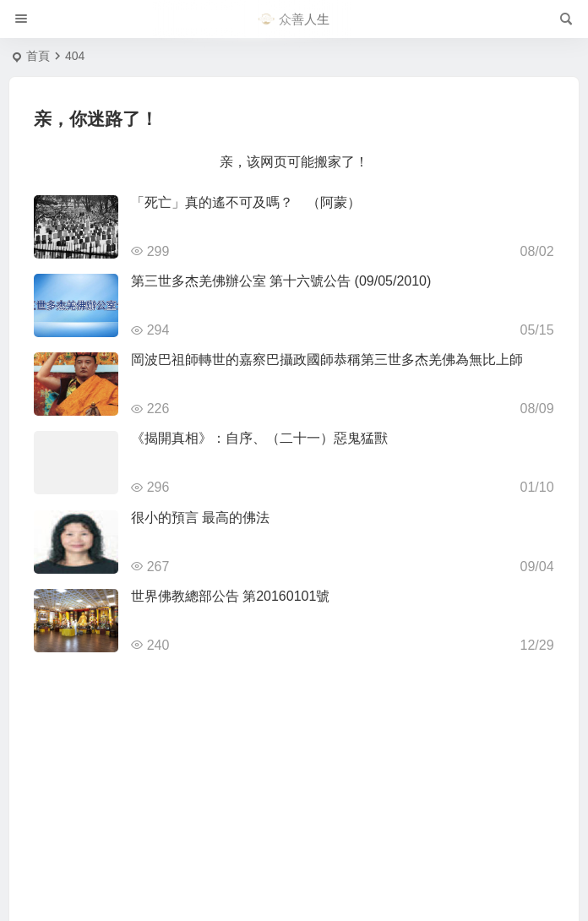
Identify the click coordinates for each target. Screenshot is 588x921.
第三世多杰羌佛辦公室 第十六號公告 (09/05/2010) (281, 281)
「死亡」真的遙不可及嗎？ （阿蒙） (246, 202)
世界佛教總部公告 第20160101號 (231, 596)
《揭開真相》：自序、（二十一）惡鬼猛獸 (259, 438)
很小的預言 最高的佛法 (200, 518)
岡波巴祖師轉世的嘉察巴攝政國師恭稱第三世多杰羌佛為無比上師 (327, 360)
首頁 (38, 56)
